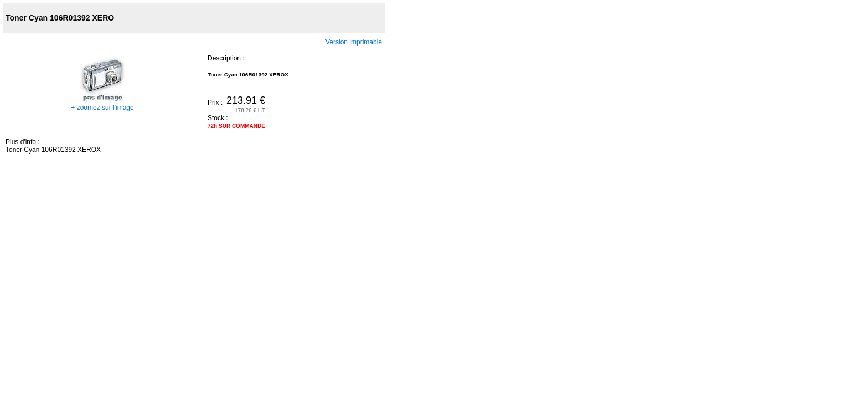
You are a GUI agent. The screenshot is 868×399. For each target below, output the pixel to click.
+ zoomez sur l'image (102, 104)
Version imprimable (354, 42)
